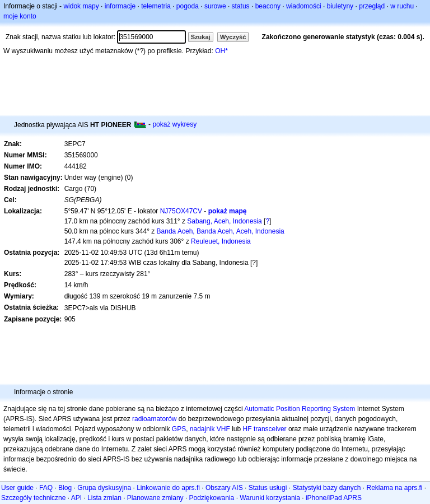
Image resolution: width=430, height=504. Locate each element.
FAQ (46, 488)
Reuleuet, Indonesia (221, 241)
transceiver (270, 429)
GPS (179, 429)
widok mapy (81, 6)
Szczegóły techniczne (33, 498)
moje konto (20, 16)
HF (247, 429)
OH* (221, 51)
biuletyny (340, 6)
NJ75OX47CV (181, 211)
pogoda (188, 6)
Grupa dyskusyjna (104, 488)
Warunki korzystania (270, 498)
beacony (268, 6)
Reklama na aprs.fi (394, 488)
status (241, 6)
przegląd (372, 6)
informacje (120, 6)
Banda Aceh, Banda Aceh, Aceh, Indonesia (221, 231)
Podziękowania (212, 498)
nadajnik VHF (210, 429)
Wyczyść (233, 37)
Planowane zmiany (155, 498)
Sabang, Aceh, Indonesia (224, 221)
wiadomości (304, 6)
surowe (215, 6)
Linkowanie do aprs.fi (168, 488)
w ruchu (402, 6)
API (76, 498)
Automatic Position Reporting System (300, 409)
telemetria (156, 6)
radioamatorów (154, 419)
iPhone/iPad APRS (334, 498)
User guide (17, 488)
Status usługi (268, 488)
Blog (65, 488)
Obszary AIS (224, 488)
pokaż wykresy (174, 124)
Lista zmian (104, 498)
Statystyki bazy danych (326, 488)
